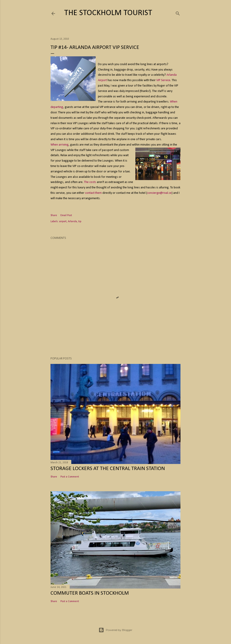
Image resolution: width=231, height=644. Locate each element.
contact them (93, 193)
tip (80, 222)
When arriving (60, 145)
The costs (90, 182)
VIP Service (163, 80)
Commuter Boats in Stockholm (90, 593)
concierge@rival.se (159, 193)
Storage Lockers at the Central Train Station (108, 469)
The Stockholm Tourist (108, 13)
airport (63, 222)
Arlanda (72, 222)
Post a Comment (70, 477)
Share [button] (54, 215)
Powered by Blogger (115, 630)
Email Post (66, 215)
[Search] (178, 13)
